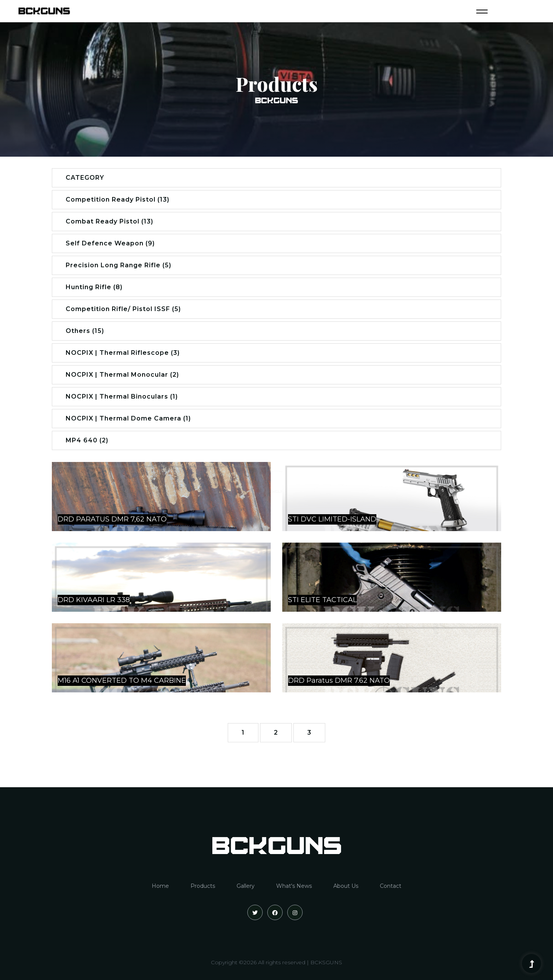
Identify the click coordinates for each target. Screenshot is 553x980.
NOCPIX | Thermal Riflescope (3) (123, 353)
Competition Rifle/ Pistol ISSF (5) (123, 309)
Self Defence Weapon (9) (110, 243)
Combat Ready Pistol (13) (109, 221)
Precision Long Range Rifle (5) (118, 265)
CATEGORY (85, 178)
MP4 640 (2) (87, 440)
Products (203, 886)
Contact (391, 886)
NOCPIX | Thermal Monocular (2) (122, 375)
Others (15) (85, 331)
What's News (294, 886)
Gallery (246, 886)
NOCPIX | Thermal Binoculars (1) (122, 396)
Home (160, 886)
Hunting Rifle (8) (94, 287)
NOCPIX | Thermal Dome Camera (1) (128, 418)
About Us (346, 886)
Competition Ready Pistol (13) (118, 199)
